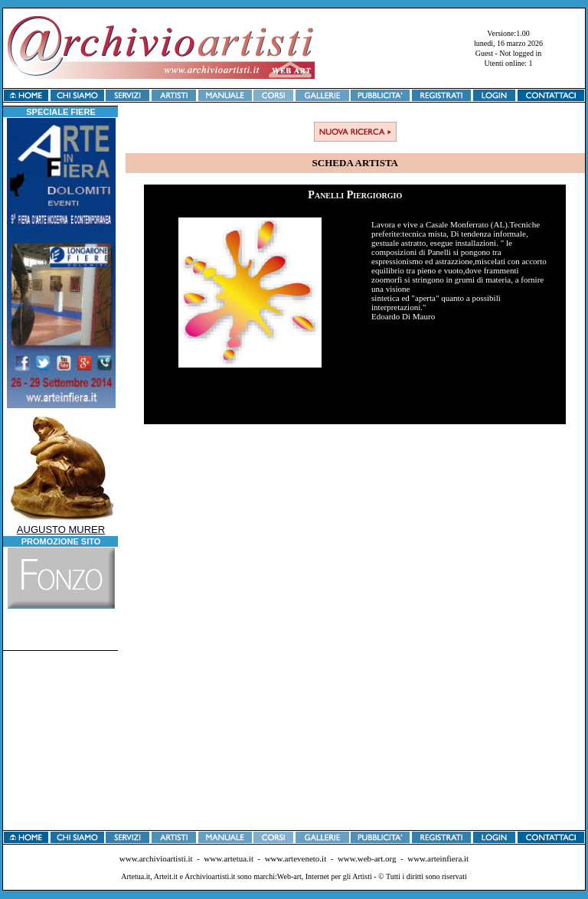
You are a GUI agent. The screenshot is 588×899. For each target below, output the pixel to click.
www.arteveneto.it (296, 858)
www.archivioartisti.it (156, 858)
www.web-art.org (367, 858)
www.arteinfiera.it (438, 858)
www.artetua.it (229, 858)
